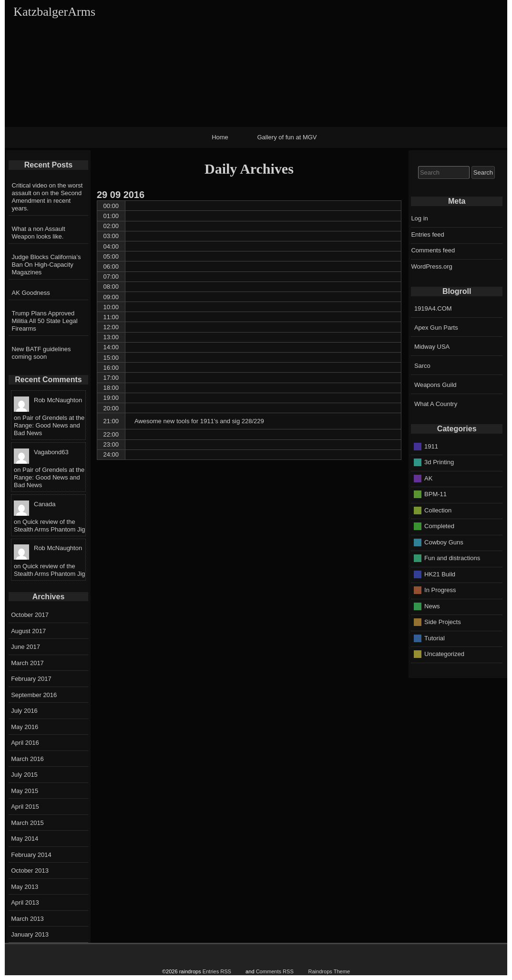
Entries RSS (217, 971)
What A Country (436, 404)
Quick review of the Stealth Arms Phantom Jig (50, 526)
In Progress (440, 590)
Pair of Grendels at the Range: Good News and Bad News (49, 425)
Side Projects (443, 622)
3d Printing (439, 462)
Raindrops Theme (329, 971)
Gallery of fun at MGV (287, 137)
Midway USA (432, 347)
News (432, 606)
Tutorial (435, 638)
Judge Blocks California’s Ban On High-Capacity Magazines (46, 265)
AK (428, 478)
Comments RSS (275, 971)
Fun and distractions (452, 558)
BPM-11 (435, 494)
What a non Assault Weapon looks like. (39, 233)
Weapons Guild (435, 385)
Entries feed (427, 235)
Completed (439, 526)
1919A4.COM (433, 308)
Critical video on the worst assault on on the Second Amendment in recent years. (47, 197)
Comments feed (433, 250)
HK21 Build (440, 574)
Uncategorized (444, 654)
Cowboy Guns (444, 542)
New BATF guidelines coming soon (41, 353)
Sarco (422, 366)
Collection (438, 510)
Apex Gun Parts (436, 328)
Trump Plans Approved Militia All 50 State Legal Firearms (45, 321)
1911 (431, 446)
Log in (419, 218)
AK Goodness (31, 293)
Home (220, 137)
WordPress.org (431, 266)
